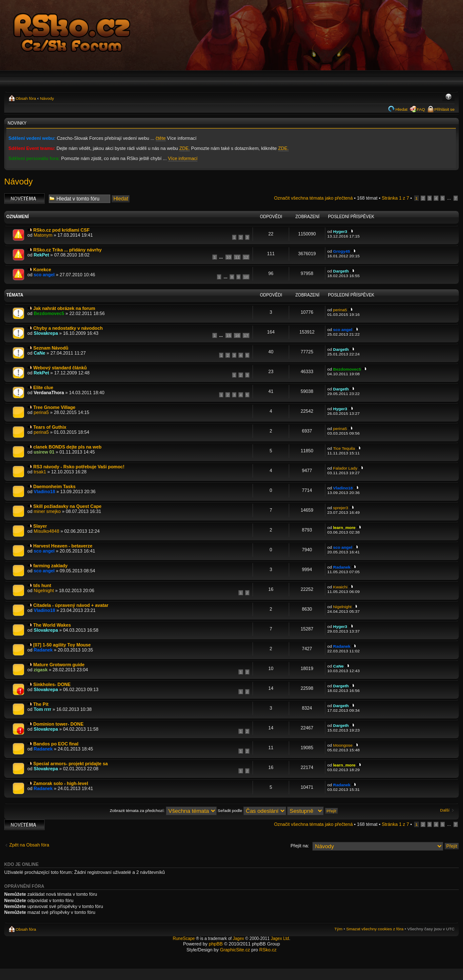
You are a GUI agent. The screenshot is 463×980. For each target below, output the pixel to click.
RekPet (41, 255)
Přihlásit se (444, 109)
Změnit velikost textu (448, 97)
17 (246, 335)
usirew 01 (44, 452)
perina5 (340, 310)
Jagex (238, 939)
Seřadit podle (252, 810)
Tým (338, 929)
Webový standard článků (60, 368)
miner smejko (47, 511)
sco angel (44, 275)
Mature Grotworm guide (59, 665)
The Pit (41, 704)
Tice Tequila (344, 448)
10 (229, 257)
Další (445, 810)
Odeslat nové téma (24, 199)
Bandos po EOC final (56, 744)
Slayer (40, 526)
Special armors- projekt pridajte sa (71, 764)
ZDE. (185, 148)
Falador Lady (345, 468)
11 (237, 257)
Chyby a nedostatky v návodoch (68, 328)
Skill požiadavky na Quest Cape (67, 506)
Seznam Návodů (51, 348)
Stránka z (395, 198)
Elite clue (43, 387)
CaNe (40, 353)
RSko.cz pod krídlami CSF (61, 230)
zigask (41, 670)
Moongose (343, 745)
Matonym (43, 235)
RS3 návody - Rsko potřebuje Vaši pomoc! (79, 467)
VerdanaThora (49, 393)
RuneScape (184, 939)
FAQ (421, 109)
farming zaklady (51, 566)
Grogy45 (341, 251)
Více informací (183, 158)
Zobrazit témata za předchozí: (163, 810)
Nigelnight (44, 590)
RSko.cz (268, 950)
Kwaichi (340, 587)
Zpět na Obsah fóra (29, 845)
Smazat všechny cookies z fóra (375, 929)
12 (246, 257)
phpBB (216, 944)
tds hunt (42, 585)
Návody (47, 98)
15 (229, 335)
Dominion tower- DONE (58, 724)
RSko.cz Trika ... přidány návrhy (68, 250)
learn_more (344, 527)
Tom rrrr (43, 709)
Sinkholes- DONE (52, 684)
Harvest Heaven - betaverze (63, 546)
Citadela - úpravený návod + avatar (71, 605)
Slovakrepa (46, 333)
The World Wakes (52, 625)
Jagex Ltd (280, 939)
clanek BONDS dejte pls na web (67, 447)
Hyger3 (340, 231)
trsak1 (40, 472)
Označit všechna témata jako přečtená (313, 198)
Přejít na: (300, 846)
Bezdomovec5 (49, 313)
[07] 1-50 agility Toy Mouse (62, 645)
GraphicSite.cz (235, 950)
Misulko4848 (47, 531)
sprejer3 (341, 508)
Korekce (42, 270)
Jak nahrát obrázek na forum (64, 308)
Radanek (342, 567)
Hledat (401, 109)
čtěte (161, 138)
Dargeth (341, 271)
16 (237, 335)
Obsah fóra (26, 98)
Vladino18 (44, 491)
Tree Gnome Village (54, 407)
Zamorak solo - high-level (61, 783)
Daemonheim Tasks (55, 486)
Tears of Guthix (50, 427)
